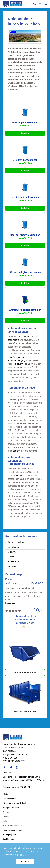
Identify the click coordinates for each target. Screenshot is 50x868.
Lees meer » (11, 603)
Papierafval (13, 562)
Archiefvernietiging (17, 542)
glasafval (12, 357)
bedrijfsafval (14, 340)
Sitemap (6, 817)
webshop (20, 476)
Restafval (12, 566)
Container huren (9, 799)
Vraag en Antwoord (11, 808)
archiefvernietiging (16, 360)
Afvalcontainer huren (25, 672)
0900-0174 (25, 787)
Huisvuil (12, 557)
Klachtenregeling (10, 839)
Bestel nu (25, 133)
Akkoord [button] (25, 862)
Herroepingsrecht (10, 835)
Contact (6, 812)
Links (5, 821)
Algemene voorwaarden (12, 830)
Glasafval (13, 552)
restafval (31, 336)
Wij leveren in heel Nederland (14, 803)
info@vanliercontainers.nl (15, 754)
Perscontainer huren (25, 712)
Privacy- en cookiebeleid (12, 826)
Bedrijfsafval (14, 547)
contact (16, 451)
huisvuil (22, 336)
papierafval (23, 357)
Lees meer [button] (22, 855)
